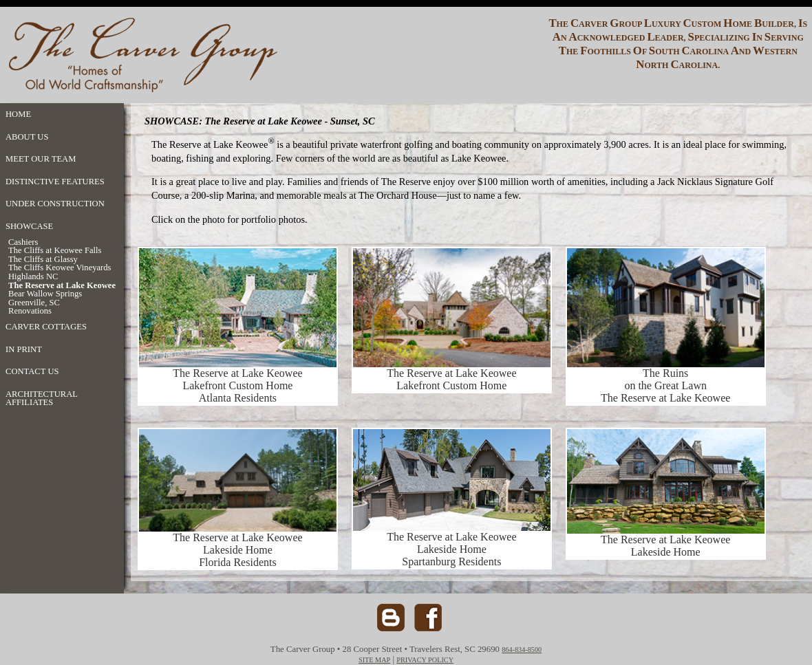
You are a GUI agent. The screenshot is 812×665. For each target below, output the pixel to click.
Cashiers (23, 242)
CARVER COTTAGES (46, 327)
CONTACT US (32, 371)
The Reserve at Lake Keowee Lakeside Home (665, 546)
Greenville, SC (34, 303)
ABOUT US (27, 137)
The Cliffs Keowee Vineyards (60, 268)
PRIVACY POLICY (425, 660)
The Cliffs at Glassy (43, 260)
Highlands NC (33, 277)
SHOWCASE (29, 226)
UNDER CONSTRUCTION (55, 204)
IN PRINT (24, 349)
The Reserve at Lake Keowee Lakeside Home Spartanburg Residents (452, 544)
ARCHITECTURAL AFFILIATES (41, 399)
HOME (18, 114)
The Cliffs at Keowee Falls (55, 251)
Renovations (30, 311)
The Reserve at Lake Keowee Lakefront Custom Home (452, 374)
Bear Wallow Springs (45, 294)
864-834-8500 (522, 650)
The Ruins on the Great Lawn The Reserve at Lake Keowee (665, 385)
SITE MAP (374, 660)
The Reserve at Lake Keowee (62, 286)
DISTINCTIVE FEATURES (55, 182)
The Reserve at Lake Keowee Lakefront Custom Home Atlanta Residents (238, 381)
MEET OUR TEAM (41, 159)
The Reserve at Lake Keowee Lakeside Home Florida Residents (237, 550)
